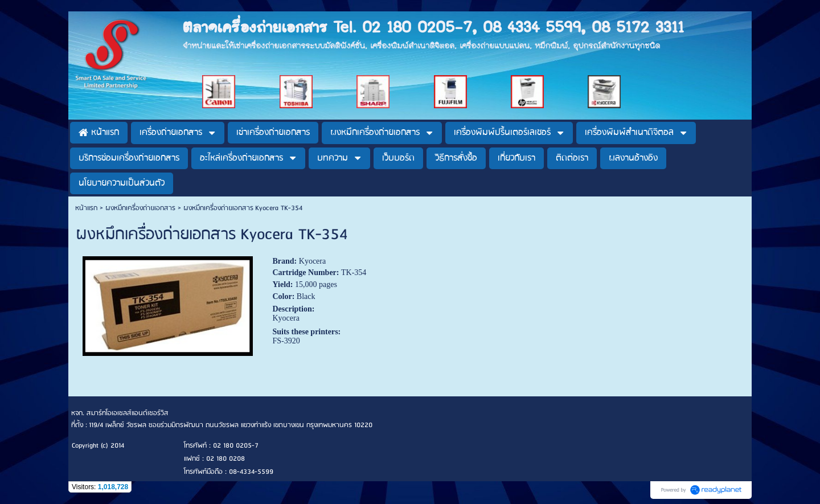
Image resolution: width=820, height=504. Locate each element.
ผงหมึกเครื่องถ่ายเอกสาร (140, 208)
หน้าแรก (86, 208)
